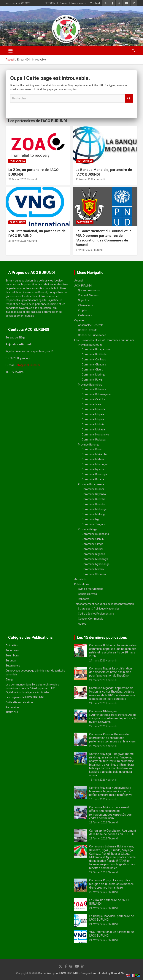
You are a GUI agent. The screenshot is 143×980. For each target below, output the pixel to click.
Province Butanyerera (91, 484)
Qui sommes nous (89, 290)
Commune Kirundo (93, 504)
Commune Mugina (93, 419)
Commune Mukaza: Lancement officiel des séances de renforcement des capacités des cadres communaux (110, 813)
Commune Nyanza (93, 469)
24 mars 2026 (97, 661)
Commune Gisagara (94, 365)
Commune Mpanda (93, 409)
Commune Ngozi (92, 519)
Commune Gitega (92, 544)
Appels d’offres (87, 594)
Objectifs (84, 300)
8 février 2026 (84, 250)
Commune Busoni (93, 489)
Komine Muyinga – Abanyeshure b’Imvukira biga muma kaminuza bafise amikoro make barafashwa (111, 791)
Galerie (63, 3)
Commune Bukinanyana (96, 394)
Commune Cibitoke (93, 399)
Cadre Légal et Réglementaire (96, 614)
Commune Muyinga (94, 375)
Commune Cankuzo (94, 359)
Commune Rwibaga (94, 440)
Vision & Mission (88, 295)
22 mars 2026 (97, 726)
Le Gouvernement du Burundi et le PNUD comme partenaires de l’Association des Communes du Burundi (104, 238)
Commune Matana (93, 459)
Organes (79, 320)
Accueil (79, 281)
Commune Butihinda (94, 354)
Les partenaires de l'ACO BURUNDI (38, 121)
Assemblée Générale (91, 325)
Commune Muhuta (93, 424)
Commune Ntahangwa (95, 435)
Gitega (9, 680)
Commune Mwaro (93, 569)
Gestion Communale (91, 619)
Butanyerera (13, 666)
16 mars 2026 (97, 780)
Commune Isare (92, 404)
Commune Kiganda (93, 554)
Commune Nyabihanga (96, 564)
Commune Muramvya (95, 559)
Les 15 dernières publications (102, 637)
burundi (33, 179)
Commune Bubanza (94, 389)
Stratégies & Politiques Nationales (99, 609)
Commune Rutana (93, 479)
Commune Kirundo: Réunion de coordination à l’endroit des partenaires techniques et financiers (112, 738)
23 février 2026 (98, 822)
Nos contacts (79, 3)
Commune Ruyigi (92, 380)
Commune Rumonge (94, 474)
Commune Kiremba (94, 499)
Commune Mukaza (93, 429)
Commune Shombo (94, 574)
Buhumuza (12, 650)
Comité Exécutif (88, 330)
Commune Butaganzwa (96, 349)
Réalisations (85, 305)
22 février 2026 (98, 839)
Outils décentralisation (19, 702)
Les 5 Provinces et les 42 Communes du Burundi (104, 340)
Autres (82, 624)
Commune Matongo (94, 514)
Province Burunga (89, 445)
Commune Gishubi (93, 539)
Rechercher (129, 99)
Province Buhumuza (90, 345)
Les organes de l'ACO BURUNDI (25, 697)
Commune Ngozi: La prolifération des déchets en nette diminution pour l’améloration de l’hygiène (111, 672)
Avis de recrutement (90, 589)
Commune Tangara (93, 524)
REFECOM (50, 3)
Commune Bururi (92, 449)
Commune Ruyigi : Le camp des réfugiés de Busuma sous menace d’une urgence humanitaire (111, 884)
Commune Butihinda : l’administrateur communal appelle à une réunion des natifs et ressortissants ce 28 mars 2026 (113, 651)
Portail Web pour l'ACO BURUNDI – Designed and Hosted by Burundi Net (82, 973)
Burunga (11, 661)
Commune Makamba (94, 454)
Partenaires (17, 161)
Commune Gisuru (92, 370)
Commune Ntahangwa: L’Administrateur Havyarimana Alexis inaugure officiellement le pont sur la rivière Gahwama (113, 717)
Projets (82, 310)
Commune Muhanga (94, 509)
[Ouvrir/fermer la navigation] (11, 51)
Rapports (84, 599)
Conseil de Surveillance (92, 335)
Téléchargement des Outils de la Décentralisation (104, 604)
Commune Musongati (95, 464)
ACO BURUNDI (83, 286)
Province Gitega (88, 529)
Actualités (80, 579)
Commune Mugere (93, 414)
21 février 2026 (17, 179)
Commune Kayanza (94, 494)
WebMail (95, 3)
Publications (82, 584)
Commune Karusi (92, 549)
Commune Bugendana (95, 534)
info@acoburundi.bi (28, 365)
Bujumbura (12, 656)
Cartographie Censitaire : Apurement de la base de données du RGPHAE (113, 832)
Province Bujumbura (90, 385)
